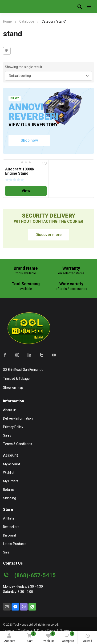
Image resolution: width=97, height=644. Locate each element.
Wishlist (49, 637)
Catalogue (27, 22)
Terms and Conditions (18, 630)
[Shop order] (48, 76)
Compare (68, 637)
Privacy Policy (46, 630)
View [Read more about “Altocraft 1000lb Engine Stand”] (26, 191)
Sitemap (66, 630)
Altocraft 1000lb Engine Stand (20, 171)
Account (10, 638)
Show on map (13, 388)
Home (7, 22)
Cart (30, 637)
